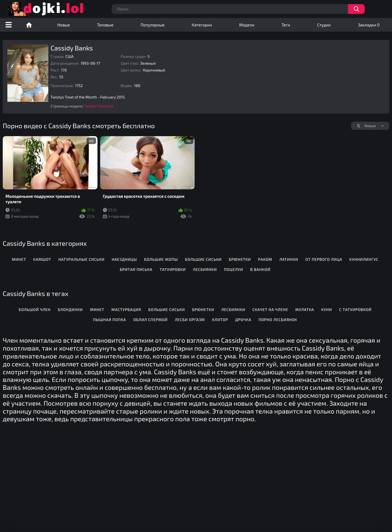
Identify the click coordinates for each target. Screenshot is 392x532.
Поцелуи (234, 269)
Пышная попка (110, 320)
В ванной (261, 269)
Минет (19, 259)
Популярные (153, 25)
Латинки (289, 259)
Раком (265, 259)
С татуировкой (355, 310)
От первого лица (324, 259)
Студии (324, 25)
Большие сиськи (203, 259)
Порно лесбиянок (278, 320)
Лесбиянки (205, 269)
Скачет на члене (270, 310)
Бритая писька (136, 269)
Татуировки (173, 269)
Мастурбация (126, 310)
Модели (247, 25)
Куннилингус (364, 259)
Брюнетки (240, 259)
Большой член (35, 310)
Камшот (42, 259)
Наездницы (124, 259)
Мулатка (305, 310)
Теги (286, 25)
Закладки (369, 25)
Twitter (90, 106)
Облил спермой (150, 320)
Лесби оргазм (190, 320)
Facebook (105, 106)
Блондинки (70, 310)
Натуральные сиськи (81, 259)
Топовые (105, 25)
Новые (64, 25)
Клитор (220, 320)
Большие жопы (161, 259)
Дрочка (243, 320)
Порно (29, 25)
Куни (327, 310)
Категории (202, 25)
